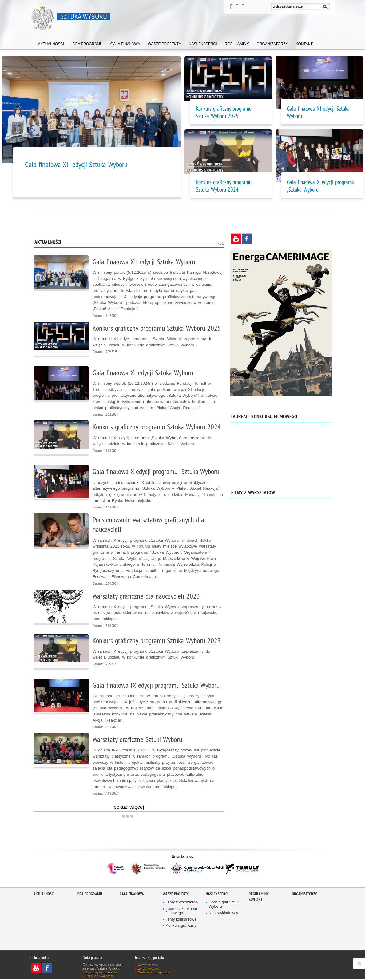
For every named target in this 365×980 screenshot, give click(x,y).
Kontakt (256, 900)
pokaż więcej (129, 809)
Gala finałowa (132, 895)
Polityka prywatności (99, 977)
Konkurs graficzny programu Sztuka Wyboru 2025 (224, 112)
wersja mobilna (148, 966)
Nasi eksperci (217, 895)
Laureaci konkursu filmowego (182, 912)
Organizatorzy (304, 895)
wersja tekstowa (149, 969)
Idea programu (89, 895)
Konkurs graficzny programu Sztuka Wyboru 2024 (224, 186)
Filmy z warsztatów (182, 903)
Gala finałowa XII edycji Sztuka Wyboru (76, 164)
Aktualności (44, 895)
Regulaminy (259, 895)
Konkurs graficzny (181, 927)
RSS (221, 243)
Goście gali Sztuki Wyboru (224, 905)
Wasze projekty (176, 895)
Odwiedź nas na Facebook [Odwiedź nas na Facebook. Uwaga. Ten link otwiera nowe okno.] (247, 239)
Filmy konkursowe (181, 920)
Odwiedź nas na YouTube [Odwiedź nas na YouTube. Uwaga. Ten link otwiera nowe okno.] (236, 239)
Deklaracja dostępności (153, 973)
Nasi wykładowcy (224, 914)
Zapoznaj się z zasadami (102, 973)
